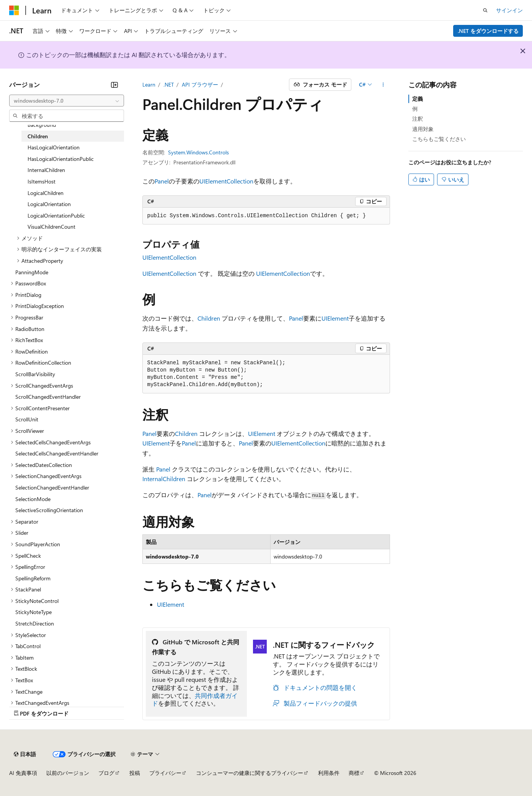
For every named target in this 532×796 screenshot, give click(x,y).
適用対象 (423, 129)
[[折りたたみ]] (114, 85)
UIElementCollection (226, 181)
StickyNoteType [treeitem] (33, 612)
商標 (354, 773)
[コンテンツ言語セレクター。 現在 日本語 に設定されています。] (25, 754)
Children (209, 318)
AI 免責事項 (23, 773)
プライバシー (165, 773)
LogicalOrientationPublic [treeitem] (56, 215)
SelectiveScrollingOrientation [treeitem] (49, 510)
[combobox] (67, 101)
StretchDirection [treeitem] (35, 623)
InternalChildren (164, 479)
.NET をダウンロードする (488, 31)
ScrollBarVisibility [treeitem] (35, 374)
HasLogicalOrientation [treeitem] (54, 147)
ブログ (106, 773)
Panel (162, 181)
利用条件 (329, 773)
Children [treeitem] (38, 136)
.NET (169, 84)
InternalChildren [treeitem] (46, 170)
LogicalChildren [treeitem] (46, 193)
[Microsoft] (14, 10)
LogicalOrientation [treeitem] (49, 204)
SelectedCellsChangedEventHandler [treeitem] (57, 453)
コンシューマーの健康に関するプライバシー (250, 773)
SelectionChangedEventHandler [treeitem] (52, 487)
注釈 (418, 119)
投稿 (135, 773)
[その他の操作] (383, 85)
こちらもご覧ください (439, 139)
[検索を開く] (485, 10)
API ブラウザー (200, 84)
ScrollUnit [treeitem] (27, 419)
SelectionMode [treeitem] (33, 499)
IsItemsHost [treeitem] (42, 181)
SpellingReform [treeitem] (33, 578)
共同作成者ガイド (195, 699)
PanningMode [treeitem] (32, 272)
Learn (149, 84)
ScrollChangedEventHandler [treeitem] (48, 397)
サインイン (509, 10)
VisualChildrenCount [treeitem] (51, 227)
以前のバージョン (68, 773)
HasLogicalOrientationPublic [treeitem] (61, 159)
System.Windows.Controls (198, 152)
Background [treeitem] (42, 125)
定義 (418, 99)
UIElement (335, 318)
